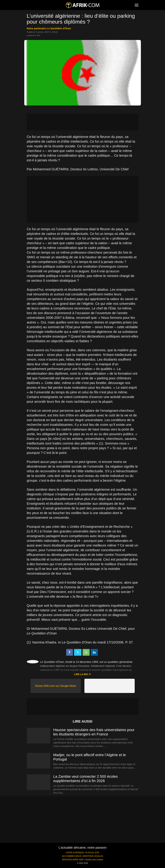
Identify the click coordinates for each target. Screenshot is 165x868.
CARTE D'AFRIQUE (75, 853)
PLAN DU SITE (92, 853)
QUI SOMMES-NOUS (72, 856)
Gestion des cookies (94, 860)
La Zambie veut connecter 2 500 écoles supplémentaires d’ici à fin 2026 (86, 779)
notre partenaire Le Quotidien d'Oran (49, 28)
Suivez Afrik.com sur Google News (56, 686)
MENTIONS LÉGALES (93, 856)
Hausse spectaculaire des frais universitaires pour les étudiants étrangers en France (94, 732)
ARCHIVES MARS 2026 (73, 860)
